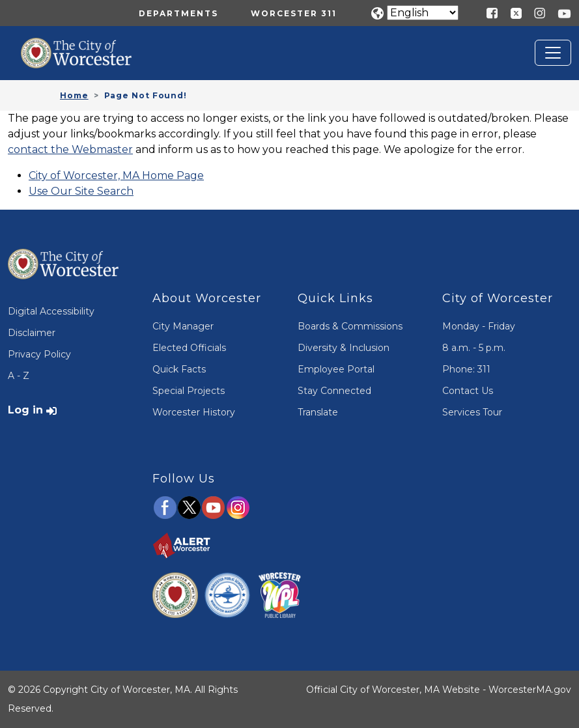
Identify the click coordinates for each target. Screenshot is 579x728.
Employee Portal (336, 369)
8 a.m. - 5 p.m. (474, 348)
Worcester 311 (294, 13)
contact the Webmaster (70, 149)
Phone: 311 (466, 369)
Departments (178, 13)
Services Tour (472, 412)
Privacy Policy (39, 354)
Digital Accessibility (51, 311)
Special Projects (189, 391)
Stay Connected (334, 391)
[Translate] (423, 13)
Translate (318, 412)
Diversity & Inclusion (344, 348)
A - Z (19, 376)
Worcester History (194, 412)
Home (74, 95)
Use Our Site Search (81, 191)
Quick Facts (179, 369)
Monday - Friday (479, 326)
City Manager (183, 326)
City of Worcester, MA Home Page (116, 175)
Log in (25, 410)
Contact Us (468, 391)
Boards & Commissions (350, 326)
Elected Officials (189, 348)
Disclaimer (32, 333)
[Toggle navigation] (553, 53)
